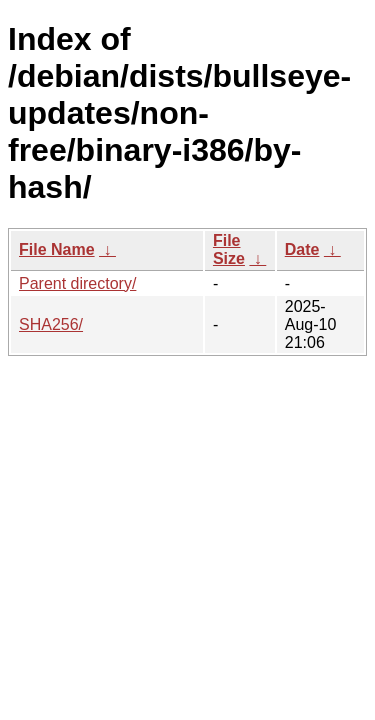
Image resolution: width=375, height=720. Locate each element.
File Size (229, 249)
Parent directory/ (77, 283)
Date (302, 249)
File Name (57, 249)
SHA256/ (51, 324)
